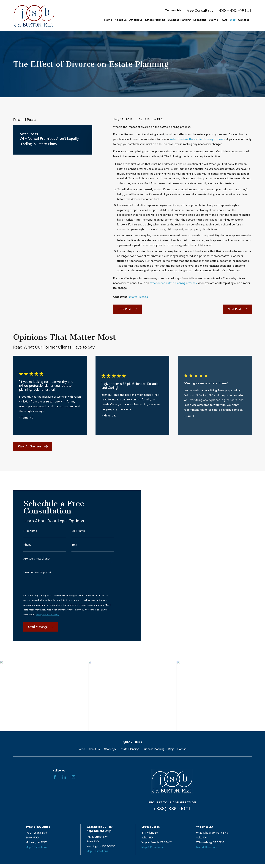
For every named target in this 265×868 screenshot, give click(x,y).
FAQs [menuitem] (224, 20)
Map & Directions (36, 847)
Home (81, 749)
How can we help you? (37, 574)
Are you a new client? (37, 561)
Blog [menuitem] (233, 20)
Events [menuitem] (213, 20)
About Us (94, 749)
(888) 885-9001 (172, 809)
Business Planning (154, 749)
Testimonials (173, 10)
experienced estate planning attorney (173, 283)
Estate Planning (138, 297)
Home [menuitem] (108, 20)
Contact (182, 749)
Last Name (78, 533)
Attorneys (110, 749)
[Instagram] (74, 777)
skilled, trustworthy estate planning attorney (197, 139)
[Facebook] (55, 777)
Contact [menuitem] (244, 20)
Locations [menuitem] (200, 20)
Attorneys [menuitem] (136, 20)
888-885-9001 (235, 10)
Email (75, 547)
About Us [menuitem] (121, 20)
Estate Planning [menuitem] (155, 20)
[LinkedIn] (64, 777)
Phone (27, 547)
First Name (30, 533)
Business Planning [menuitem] (179, 20)
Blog (171, 749)
